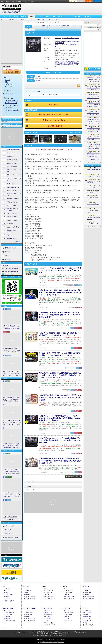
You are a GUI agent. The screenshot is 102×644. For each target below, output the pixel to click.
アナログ (77, 16)
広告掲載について (10, 534)
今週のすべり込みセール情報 (14, 180)
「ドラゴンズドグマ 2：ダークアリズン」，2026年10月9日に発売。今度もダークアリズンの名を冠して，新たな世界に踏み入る (94, 138)
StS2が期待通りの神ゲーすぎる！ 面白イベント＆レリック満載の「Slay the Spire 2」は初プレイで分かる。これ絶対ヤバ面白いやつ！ (12, 446)
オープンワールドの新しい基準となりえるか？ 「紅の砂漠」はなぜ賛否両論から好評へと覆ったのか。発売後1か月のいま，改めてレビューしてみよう (12, 399)
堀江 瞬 (71, 63)
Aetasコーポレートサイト (12, 537)
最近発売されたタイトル (43, 19)
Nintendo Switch (9, 274)
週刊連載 (7, 597)
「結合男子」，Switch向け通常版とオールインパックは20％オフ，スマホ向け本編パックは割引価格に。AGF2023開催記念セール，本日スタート (60, 418)
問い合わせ (32, 1)
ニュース (8, 80)
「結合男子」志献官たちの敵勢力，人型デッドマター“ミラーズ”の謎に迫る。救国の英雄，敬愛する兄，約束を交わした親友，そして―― (60, 461)
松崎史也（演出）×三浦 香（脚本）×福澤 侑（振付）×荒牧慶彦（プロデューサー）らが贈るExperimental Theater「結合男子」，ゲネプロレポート (60, 293)
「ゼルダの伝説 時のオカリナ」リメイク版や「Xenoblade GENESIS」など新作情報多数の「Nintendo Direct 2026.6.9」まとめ (94, 96)
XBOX (16, 16)
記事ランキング (9, 601)
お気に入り (81, 1)
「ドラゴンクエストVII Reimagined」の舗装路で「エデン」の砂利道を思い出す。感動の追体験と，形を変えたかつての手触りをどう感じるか (12, 327)
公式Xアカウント (11, 1)
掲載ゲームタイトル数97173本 (12, 11)
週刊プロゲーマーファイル (14, 160)
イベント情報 (87, 612)
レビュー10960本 (7, 13)
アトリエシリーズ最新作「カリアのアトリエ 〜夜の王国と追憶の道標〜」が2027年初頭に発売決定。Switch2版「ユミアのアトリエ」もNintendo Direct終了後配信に (94, 146)
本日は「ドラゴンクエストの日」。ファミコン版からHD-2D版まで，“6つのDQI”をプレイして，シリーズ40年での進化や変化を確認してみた (12, 373)
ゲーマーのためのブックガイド (14, 195)
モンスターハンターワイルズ (94, 211)
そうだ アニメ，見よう (13, 191)
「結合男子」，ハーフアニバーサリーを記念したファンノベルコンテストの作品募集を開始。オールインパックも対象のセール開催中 (60, 315)
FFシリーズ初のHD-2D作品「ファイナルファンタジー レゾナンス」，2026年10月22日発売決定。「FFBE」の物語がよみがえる (94, 88)
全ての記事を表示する (74, 477)
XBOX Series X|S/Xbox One (12, 268)
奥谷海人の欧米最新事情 (13, 150)
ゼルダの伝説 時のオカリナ (93, 198)
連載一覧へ (19, 242)
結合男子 (39, 76)
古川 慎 (66, 63)
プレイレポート (13, 19)
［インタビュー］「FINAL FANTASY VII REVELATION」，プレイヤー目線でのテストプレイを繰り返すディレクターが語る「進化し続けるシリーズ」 (12, 518)
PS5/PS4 (24, 16)
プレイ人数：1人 (65, 61)
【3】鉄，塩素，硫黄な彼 (53, 126)
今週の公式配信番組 (12, 163)
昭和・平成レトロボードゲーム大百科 (14, 209)
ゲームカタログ (57, 19)
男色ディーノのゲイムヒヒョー (14, 171)
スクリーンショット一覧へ (75, 133)
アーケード (85, 608)
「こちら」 (60, 634)
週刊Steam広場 (11, 184)
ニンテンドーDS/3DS (29, 608)
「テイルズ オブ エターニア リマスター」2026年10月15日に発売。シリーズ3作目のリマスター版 (94, 113)
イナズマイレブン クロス (93, 205)
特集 (6, 82)
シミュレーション (69, 57)
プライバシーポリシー (11, 526)
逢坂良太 (65, 65)
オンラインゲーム (10, 588)
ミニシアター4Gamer (12, 220)
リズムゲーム (87, 621)
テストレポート (68, 612)
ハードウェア (62, 16)
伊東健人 (73, 61)
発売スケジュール (30, 597)
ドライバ (7, 259)
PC (10, 16)
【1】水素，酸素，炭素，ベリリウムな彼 (53, 115)
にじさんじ (90, 192)
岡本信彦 (71, 65)
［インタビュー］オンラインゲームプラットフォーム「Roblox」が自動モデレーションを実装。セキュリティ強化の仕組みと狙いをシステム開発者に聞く (12, 495)
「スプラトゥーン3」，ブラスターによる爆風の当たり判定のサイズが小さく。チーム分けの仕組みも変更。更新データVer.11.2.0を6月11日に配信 (94, 130)
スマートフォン (47, 608)
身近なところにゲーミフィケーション (14, 231)
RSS (2, 1)
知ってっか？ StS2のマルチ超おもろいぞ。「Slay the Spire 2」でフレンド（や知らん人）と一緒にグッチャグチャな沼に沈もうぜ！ (12, 423)
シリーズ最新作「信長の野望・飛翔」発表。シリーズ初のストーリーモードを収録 (94, 121)
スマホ (39, 16)
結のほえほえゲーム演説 (13, 199)
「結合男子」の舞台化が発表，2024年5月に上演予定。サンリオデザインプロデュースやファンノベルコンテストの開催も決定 (60, 398)
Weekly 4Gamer (11, 153)
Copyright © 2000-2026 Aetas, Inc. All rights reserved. (51, 642)
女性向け (47, 16)
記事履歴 (89, 1)
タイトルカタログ (30, 599)
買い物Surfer (10, 224)
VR (54, 16)
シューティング (88, 619)
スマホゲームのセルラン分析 (14, 175)
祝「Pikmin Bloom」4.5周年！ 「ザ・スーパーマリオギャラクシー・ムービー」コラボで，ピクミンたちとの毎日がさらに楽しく (12, 350)
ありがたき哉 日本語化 (13, 227)
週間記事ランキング (10, 248)
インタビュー (23, 19)
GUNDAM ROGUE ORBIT (94, 171)
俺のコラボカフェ (11, 205)
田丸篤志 (60, 63)
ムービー (32, 19)
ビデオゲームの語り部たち (14, 217)
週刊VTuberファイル (12, 167)
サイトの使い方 (22, 1)
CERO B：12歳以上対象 (61, 59)
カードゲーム (87, 617)
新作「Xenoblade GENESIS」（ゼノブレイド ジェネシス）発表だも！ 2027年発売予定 (94, 155)
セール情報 (47, 617)
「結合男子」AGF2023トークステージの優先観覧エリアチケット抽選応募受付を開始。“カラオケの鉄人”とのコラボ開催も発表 (60, 440)
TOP (4, 16)
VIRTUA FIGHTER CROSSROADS (94, 218)
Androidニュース (49, 612)
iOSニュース (47, 610)
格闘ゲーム (86, 615)
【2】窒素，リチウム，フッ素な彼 (53, 120)
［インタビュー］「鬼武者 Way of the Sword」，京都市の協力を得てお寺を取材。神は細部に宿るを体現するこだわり (12, 472)
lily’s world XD (91, 188)
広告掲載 (62, 640)
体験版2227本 (17, 13)
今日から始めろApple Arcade (14, 202)
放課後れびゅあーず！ (13, 238)
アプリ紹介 (47, 619)
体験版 (6, 593)
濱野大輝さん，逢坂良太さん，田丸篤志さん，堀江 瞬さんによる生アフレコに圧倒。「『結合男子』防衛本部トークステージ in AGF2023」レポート (60, 375)
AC (70, 16)
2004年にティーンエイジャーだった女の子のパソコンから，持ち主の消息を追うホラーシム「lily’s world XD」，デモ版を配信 (94, 80)
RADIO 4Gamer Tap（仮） (13, 187)
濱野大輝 (59, 65)
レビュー (4, 19)
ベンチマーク (68, 621)
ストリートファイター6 (94, 176)
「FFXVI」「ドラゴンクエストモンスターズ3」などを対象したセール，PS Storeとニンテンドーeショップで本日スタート (60, 270)
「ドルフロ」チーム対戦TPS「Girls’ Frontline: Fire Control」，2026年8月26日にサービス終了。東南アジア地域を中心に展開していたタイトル (94, 105)
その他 (85, 623)
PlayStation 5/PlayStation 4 (11, 271)
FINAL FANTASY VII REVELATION (94, 182)
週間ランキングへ (96, 160)
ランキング (97, 1)
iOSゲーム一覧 (48, 623)
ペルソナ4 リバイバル (93, 224)
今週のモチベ (10, 156)
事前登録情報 (48, 615)
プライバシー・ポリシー (52, 640)
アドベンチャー (59, 57)
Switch (32, 17)
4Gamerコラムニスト (12, 213)
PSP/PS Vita (85, 586)
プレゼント (8, 252)
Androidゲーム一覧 (49, 625)
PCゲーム (7, 266)
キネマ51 (9, 235)
